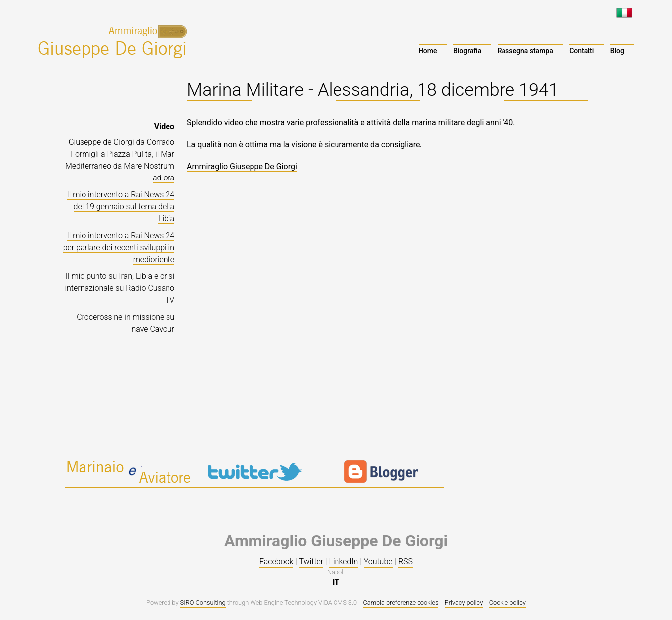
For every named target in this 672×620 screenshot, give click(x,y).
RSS (405, 562)
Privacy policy (464, 602)
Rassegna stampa (525, 51)
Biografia (467, 51)
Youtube (378, 562)
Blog (617, 51)
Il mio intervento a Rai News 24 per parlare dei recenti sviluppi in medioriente (119, 247)
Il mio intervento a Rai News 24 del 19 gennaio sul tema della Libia (121, 207)
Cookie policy (507, 602)
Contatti (582, 51)
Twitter (311, 562)
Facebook (276, 562)
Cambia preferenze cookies (401, 602)
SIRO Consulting (203, 602)
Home (428, 51)
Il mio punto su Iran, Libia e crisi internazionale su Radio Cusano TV (120, 288)
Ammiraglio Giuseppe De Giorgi (242, 166)
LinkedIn (344, 562)
